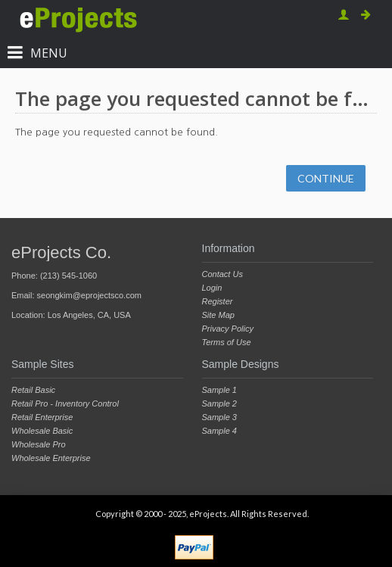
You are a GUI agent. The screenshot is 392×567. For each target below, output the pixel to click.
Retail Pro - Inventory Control (65, 403)
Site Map (218, 315)
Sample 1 (219, 390)
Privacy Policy (228, 329)
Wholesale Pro (39, 444)
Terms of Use (227, 342)
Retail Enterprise (42, 417)
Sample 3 (219, 417)
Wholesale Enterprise (51, 458)
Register (218, 301)
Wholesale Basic (42, 431)
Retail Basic (33, 390)
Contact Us (222, 274)
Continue (326, 178)
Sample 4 (219, 431)
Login (212, 288)
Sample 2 (219, 403)
